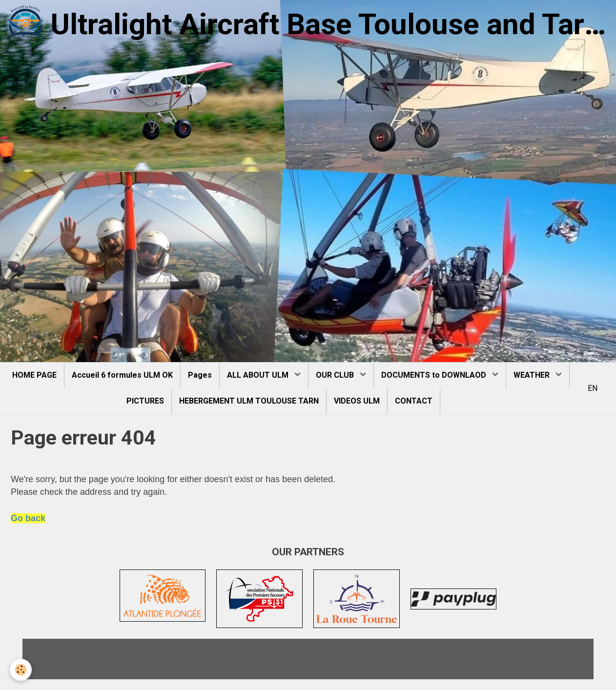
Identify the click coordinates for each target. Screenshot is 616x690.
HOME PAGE (34, 375)
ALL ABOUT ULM (259, 375)
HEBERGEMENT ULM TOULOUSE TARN (249, 401)
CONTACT (414, 401)
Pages (200, 375)
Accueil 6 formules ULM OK (122, 375)
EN (593, 388)
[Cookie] (21, 670)
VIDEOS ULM (357, 401)
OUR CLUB (336, 375)
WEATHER (533, 375)
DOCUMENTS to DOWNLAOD (435, 375)
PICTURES (145, 401)
